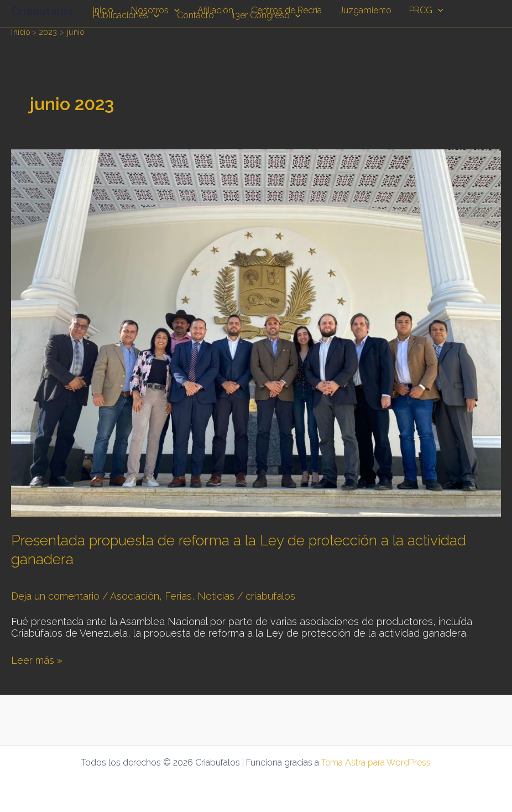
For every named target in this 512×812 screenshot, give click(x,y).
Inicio (103, 11)
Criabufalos (42, 11)
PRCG (426, 11)
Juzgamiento (365, 11)
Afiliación (215, 11)
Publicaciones (126, 16)
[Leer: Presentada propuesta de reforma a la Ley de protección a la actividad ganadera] (256, 332)
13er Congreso (266, 16)
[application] (174, 11)
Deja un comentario (55, 596)
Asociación (135, 596)
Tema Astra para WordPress (376, 762)
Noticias (216, 596)
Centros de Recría (286, 11)
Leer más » (37, 660)
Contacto (195, 16)
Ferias (178, 596)
